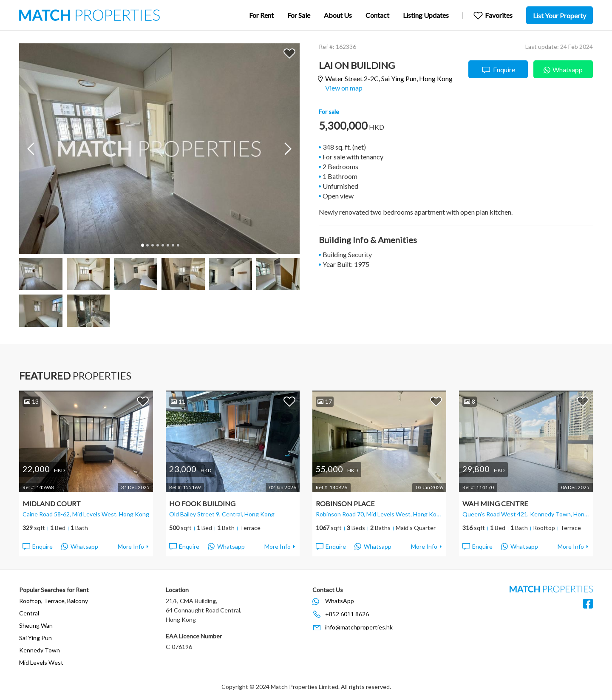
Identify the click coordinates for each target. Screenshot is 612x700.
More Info (131, 546)
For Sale (299, 15)
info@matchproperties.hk (359, 627)
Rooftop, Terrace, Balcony (54, 601)
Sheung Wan (36, 625)
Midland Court (52, 503)
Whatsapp (563, 69)
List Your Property (560, 16)
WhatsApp (340, 601)
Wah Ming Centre (495, 503)
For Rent (261, 15)
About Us (338, 15)
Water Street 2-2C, (389, 79)
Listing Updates (426, 15)
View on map (344, 88)
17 (325, 401)
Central (29, 613)
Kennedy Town (40, 650)
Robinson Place (345, 503)
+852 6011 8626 (347, 614)
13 (31, 401)
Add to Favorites (289, 53)
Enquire (498, 70)
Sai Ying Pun (35, 638)
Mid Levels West (41, 662)
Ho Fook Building (202, 503)
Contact (377, 15)
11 (178, 401)
